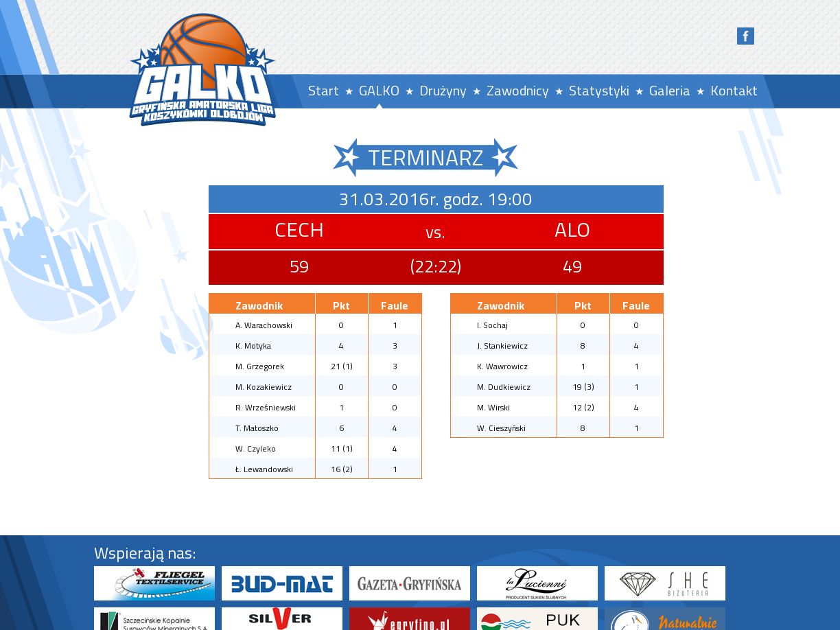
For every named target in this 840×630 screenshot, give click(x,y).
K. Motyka (253, 346)
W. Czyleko (256, 448)
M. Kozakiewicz (264, 387)
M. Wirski (493, 407)
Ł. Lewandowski (264, 469)
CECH (299, 229)
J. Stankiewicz (502, 346)
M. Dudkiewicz (504, 387)
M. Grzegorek (260, 366)
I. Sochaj (492, 325)
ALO (572, 229)
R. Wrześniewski (266, 407)
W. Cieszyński (501, 428)
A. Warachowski (264, 325)
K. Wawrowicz (502, 366)
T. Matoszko (257, 428)
